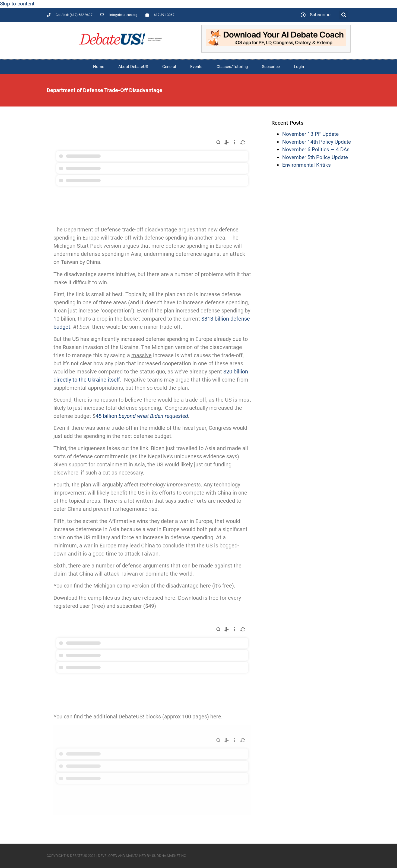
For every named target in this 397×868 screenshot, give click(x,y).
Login (299, 67)
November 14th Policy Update (317, 142)
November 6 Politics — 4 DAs (316, 149)
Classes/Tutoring (232, 67)
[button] (344, 15)
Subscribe (271, 67)
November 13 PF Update (310, 134)
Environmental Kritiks (307, 165)
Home (99, 67)
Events (196, 67)
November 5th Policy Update (315, 157)
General (169, 67)
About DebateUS (133, 67)
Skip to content (17, 4)
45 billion (142, 416)
